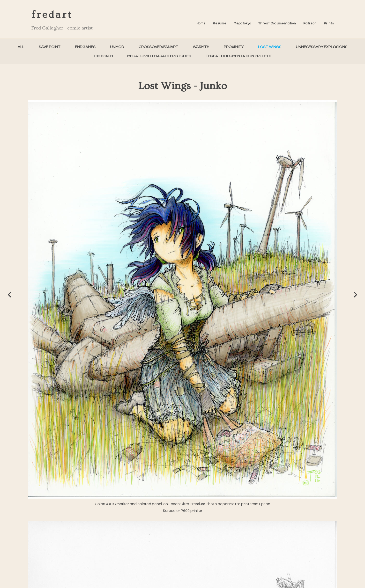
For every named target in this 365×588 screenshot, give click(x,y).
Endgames (85, 47)
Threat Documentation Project (239, 56)
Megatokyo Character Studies (159, 56)
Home (201, 23)
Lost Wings (270, 47)
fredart (52, 15)
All (21, 47)
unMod (117, 47)
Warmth (201, 47)
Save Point (50, 47)
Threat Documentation (277, 23)
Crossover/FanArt (158, 47)
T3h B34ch (103, 56)
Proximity (234, 47)
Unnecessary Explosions (322, 47)
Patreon (310, 23)
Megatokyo (242, 23)
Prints (329, 23)
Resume (220, 23)
